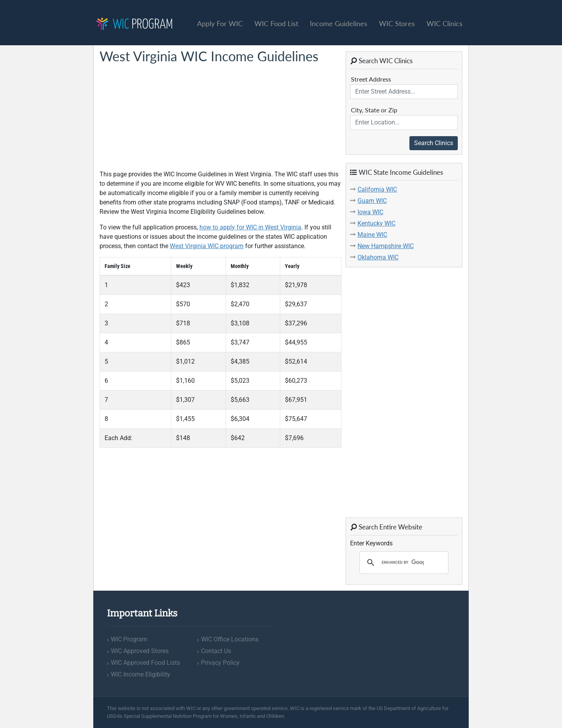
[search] (403, 563)
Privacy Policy (220, 663)
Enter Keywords (371, 543)
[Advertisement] (158, 117)
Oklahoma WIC (378, 257)
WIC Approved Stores (140, 651)
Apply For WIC (220, 23)
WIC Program (129, 639)
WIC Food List (276, 23)
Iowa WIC (370, 212)
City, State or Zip (374, 110)
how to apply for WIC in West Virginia (250, 227)
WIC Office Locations (230, 639)
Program (134, 25)
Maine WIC (372, 235)
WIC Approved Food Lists (145, 663)
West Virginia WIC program (207, 246)
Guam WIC (372, 201)
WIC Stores (397, 23)
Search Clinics (434, 143)
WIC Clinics (445, 23)
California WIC (377, 189)
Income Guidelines (339, 23)
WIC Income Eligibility (140, 674)
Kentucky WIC (376, 223)
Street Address (371, 79)
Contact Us (216, 651)
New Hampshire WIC (386, 246)
